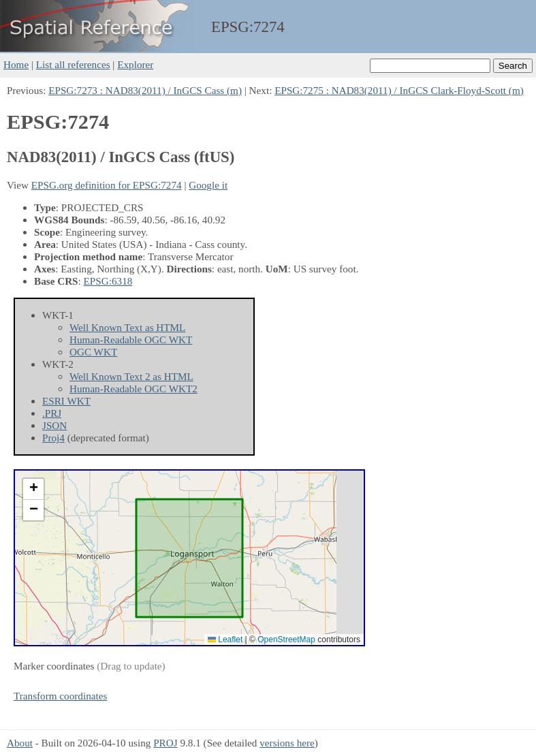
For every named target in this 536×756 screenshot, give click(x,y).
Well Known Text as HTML (127, 327)
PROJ (165, 743)
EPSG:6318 (108, 281)
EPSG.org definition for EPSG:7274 (107, 185)
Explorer (135, 64)
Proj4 (53, 438)
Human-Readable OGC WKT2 (133, 389)
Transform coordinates (60, 696)
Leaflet (225, 640)
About (20, 743)
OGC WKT (93, 352)
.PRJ (52, 413)
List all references (73, 64)
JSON (54, 425)
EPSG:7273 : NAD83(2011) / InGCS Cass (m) (145, 90)
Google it (208, 185)
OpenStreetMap (286, 640)
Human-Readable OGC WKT (131, 340)
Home (16, 64)
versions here (287, 743)
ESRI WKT (66, 401)
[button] (33, 489)
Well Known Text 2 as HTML (131, 376)
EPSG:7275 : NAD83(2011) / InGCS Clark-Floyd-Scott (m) (399, 90)
